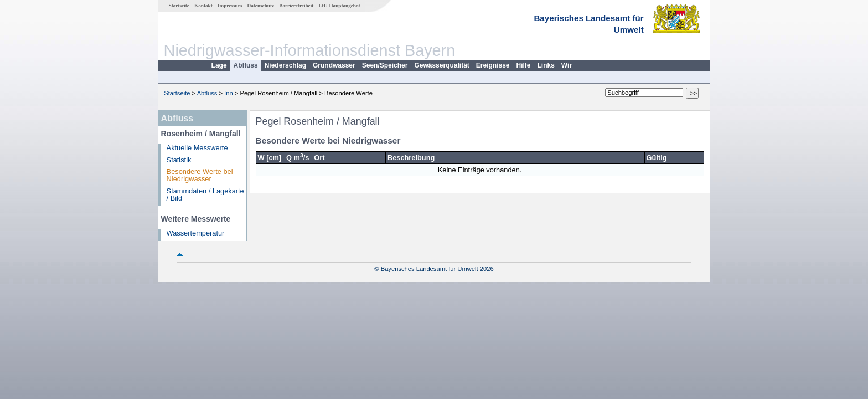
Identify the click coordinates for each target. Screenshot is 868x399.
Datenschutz (261, 6)
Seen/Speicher (385, 65)
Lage (219, 65)
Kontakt (203, 6)
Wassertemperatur (196, 233)
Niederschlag (285, 65)
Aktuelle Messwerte (197, 148)
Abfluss (246, 65)
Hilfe (524, 65)
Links (546, 65)
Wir (567, 65)
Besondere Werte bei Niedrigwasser (200, 175)
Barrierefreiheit (296, 6)
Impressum (230, 6)
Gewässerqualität (441, 65)
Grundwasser (334, 65)
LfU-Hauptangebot (339, 6)
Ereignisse (493, 65)
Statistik (179, 160)
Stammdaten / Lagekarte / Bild (205, 195)
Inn (229, 93)
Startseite (179, 6)
